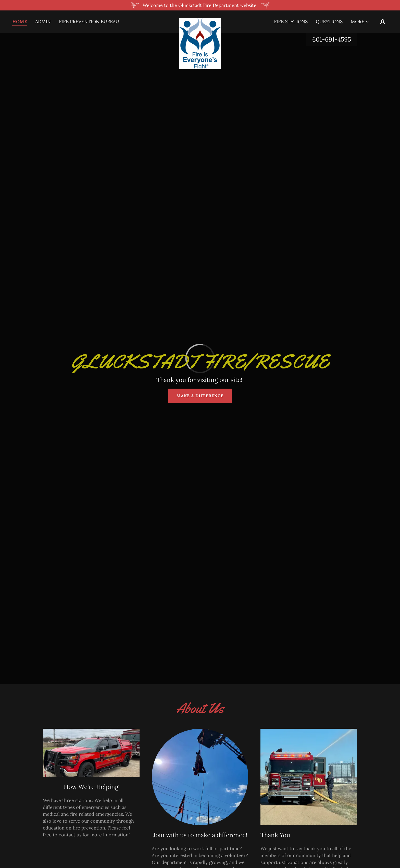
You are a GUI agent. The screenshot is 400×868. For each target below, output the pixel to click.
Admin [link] (43, 22)
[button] (360, 22)
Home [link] (20, 22)
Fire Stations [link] (291, 22)
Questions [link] (329, 22)
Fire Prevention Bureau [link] (89, 22)
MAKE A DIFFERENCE (200, 396)
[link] (200, 21)
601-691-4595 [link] (332, 39)
